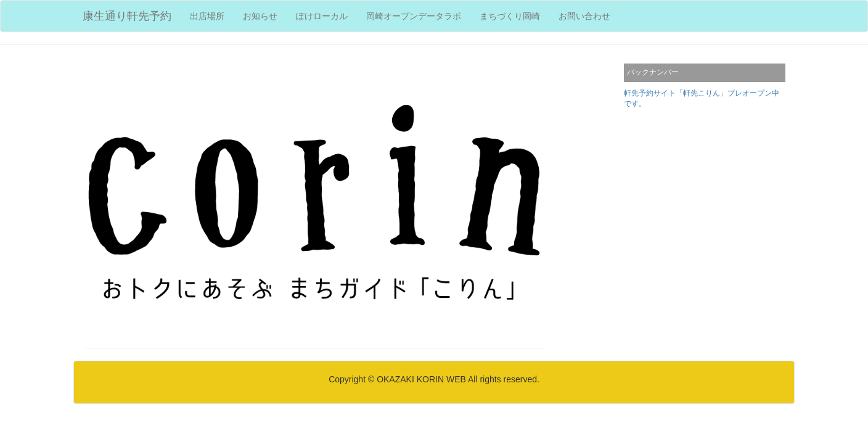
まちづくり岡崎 (510, 16)
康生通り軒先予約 (127, 16)
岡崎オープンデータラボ (414, 16)
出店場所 (212, 15)
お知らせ (260, 16)
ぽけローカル (322, 16)
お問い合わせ (584, 16)
